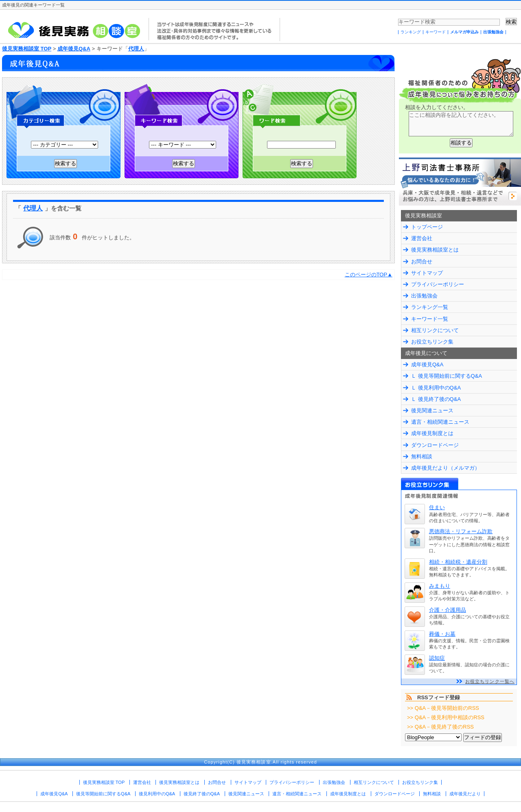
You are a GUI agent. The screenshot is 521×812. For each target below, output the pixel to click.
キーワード (436, 32)
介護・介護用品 (448, 610)
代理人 (136, 49)
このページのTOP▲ (369, 275)
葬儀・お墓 (442, 634)
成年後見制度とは (432, 433)
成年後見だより (465, 794)
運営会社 (422, 238)
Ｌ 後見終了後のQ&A (436, 399)
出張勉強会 (493, 32)
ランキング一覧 (430, 307)
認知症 (437, 658)
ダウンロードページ (435, 445)
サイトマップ (427, 273)
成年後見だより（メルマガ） (445, 468)
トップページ (427, 227)
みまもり (440, 586)
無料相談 (422, 456)
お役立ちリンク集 (432, 342)
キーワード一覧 (430, 319)
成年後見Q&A (74, 49)
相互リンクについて (435, 330)
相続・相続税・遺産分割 (458, 562)
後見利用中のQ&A (157, 794)
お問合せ (422, 262)
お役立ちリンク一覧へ (490, 681)
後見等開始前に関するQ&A (103, 794)
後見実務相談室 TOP (27, 49)
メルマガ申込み (464, 32)
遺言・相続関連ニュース (440, 422)
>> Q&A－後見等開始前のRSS (443, 708)
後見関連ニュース (432, 410)
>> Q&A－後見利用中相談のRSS (446, 717)
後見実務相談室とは (435, 250)
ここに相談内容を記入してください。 (461, 124)
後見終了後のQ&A (202, 794)
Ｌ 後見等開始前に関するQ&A (447, 376)
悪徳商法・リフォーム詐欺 (461, 531)
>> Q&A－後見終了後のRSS (440, 727)
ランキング (411, 32)
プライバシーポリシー (438, 284)
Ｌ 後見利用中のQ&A (436, 388)
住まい (437, 507)
